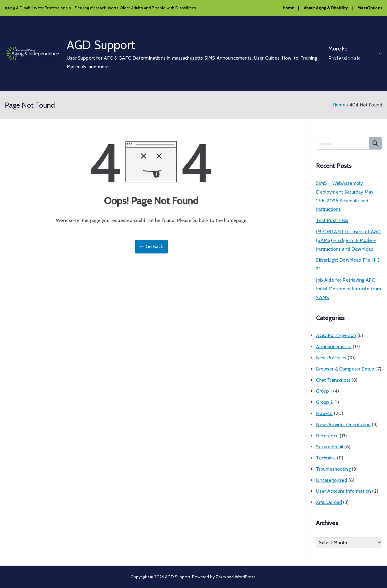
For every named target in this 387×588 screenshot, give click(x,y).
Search (375, 143)
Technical (326, 458)
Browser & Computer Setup (345, 369)
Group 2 (324, 402)
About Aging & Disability (326, 8)
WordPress (245, 577)
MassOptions (370, 8)
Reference (327, 436)
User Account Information (343, 491)
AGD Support (101, 45)
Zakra (221, 577)
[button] (379, 54)
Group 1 (324, 391)
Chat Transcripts (333, 380)
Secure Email (330, 447)
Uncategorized (332, 480)
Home (289, 8)
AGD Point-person (336, 335)
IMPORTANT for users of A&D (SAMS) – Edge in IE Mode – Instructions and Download (348, 240)
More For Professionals (355, 54)
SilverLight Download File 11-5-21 (349, 264)
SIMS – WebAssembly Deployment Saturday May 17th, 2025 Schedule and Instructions (345, 196)
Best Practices (331, 358)
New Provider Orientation (343, 425)
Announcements (334, 346)
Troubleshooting (333, 469)
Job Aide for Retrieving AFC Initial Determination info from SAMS (348, 289)
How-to (324, 413)
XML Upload (329, 502)
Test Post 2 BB (332, 220)
